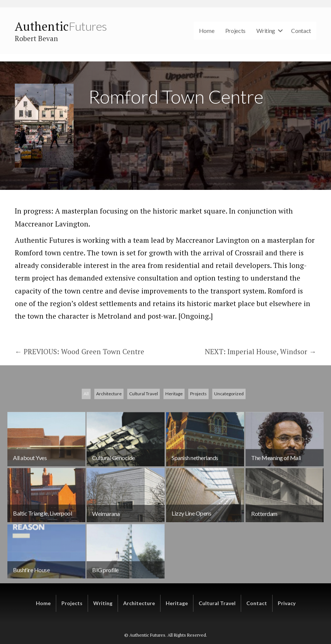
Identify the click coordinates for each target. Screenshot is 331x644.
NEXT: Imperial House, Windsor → (261, 351)
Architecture (109, 436)
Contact (301, 31)
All (86, 436)
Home (207, 31)
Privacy (287, 603)
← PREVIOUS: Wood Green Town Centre (80, 351)
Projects (236, 31)
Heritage (174, 436)
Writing (266, 31)
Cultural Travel (143, 436)
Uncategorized (229, 436)
